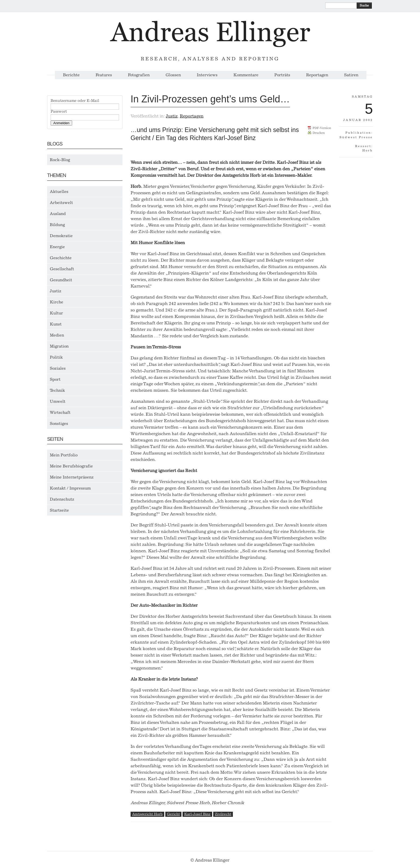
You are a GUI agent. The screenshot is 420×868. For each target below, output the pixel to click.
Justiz (56, 291)
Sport (55, 379)
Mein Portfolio (64, 455)
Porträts (282, 75)
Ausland (58, 214)
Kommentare (246, 75)
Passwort (59, 112)
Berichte (71, 75)
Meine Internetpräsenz (72, 477)
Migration (59, 346)
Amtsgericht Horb (147, 814)
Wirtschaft (60, 412)
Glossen (173, 75)
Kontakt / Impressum (70, 488)
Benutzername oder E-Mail (75, 101)
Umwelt (58, 401)
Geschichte (61, 258)
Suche (364, 5)
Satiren (351, 75)
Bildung (57, 225)
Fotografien (139, 75)
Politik (56, 357)
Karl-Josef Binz (197, 814)
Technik (57, 390)
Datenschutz (62, 499)
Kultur (56, 313)
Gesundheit (61, 280)
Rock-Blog (60, 160)
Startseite (59, 510)
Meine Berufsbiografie (71, 466)
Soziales (58, 368)
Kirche (57, 302)
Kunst (56, 324)
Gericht (173, 814)
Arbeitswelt (61, 203)
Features (104, 75)
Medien (57, 335)
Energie (57, 247)
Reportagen (317, 75)
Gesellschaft (62, 269)
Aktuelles (59, 192)
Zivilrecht (223, 814)
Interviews (207, 75)
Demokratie (61, 236)
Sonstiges (59, 423)
